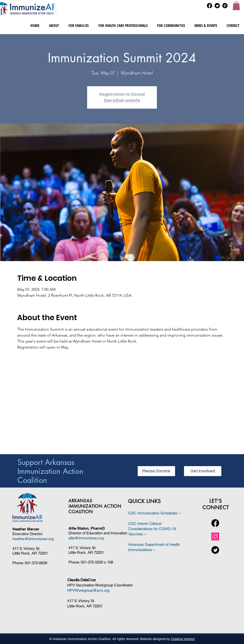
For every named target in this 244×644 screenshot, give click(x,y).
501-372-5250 (92, 562)
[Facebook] (210, 6)
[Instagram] (215, 537)
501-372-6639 (36, 563)
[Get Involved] (203, 471)
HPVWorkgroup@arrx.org (88, 590)
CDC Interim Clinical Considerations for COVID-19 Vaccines (152, 529)
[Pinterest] (225, 6)
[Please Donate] (156, 471)
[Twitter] (217, 6)
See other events (122, 100)
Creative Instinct (183, 639)
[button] (236, 6)
